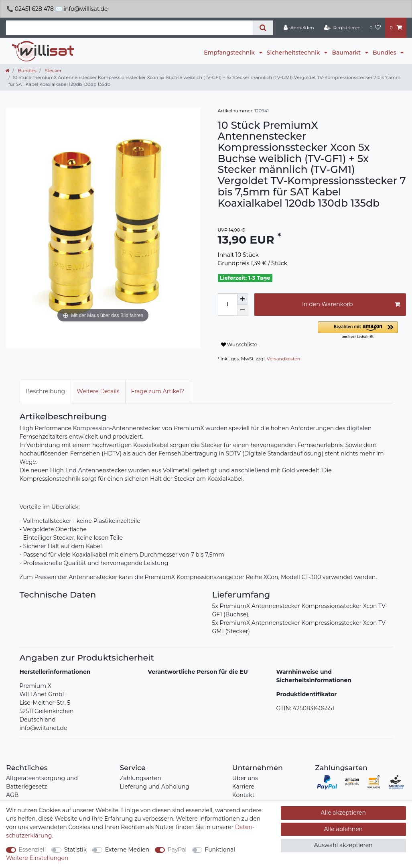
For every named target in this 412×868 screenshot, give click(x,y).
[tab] (46, 391)
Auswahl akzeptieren (343, 845)
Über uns (245, 778)
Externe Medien (127, 850)
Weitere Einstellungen (37, 858)
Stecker (53, 71)
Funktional (220, 850)
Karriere (243, 787)
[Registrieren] (342, 28)
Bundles (385, 53)
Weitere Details (98, 391)
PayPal (177, 850)
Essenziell (32, 850)
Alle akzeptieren (343, 813)
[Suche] (263, 28)
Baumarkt (347, 53)
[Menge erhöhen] (243, 299)
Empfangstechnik (230, 53)
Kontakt (244, 795)
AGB (12, 795)
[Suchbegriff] (129, 28)
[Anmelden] (299, 28)
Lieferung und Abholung (154, 787)
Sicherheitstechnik (294, 53)
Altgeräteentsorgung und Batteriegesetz (42, 782)
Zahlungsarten (140, 778)
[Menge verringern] (243, 310)
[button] (362, 330)
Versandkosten (283, 359)
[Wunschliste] (375, 28)
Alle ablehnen (344, 829)
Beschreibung (46, 391)
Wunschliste (239, 345)
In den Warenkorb (351, 304)
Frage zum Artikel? (158, 391)
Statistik (75, 850)
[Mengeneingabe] (227, 305)
